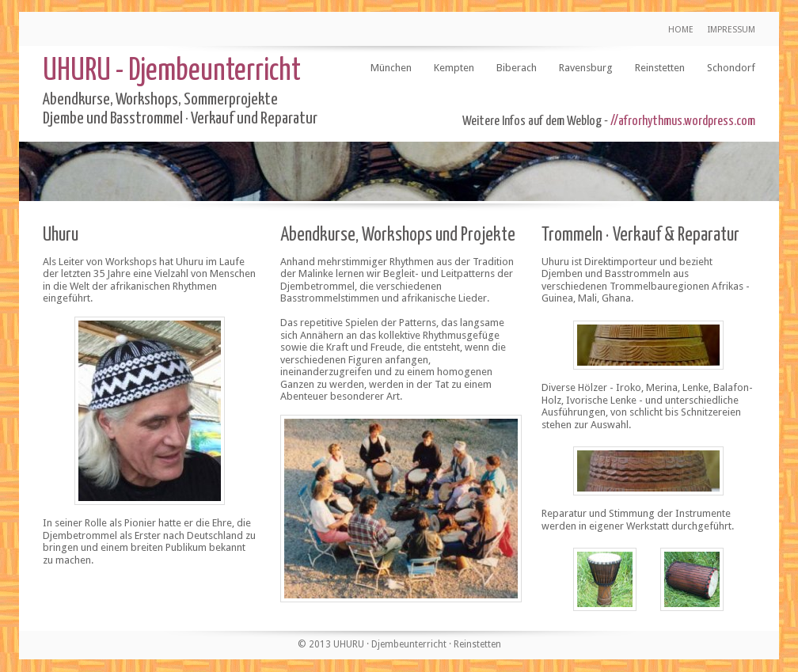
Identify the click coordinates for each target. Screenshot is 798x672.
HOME (681, 30)
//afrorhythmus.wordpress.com (683, 121)
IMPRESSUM (731, 30)
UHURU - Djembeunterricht (172, 72)
